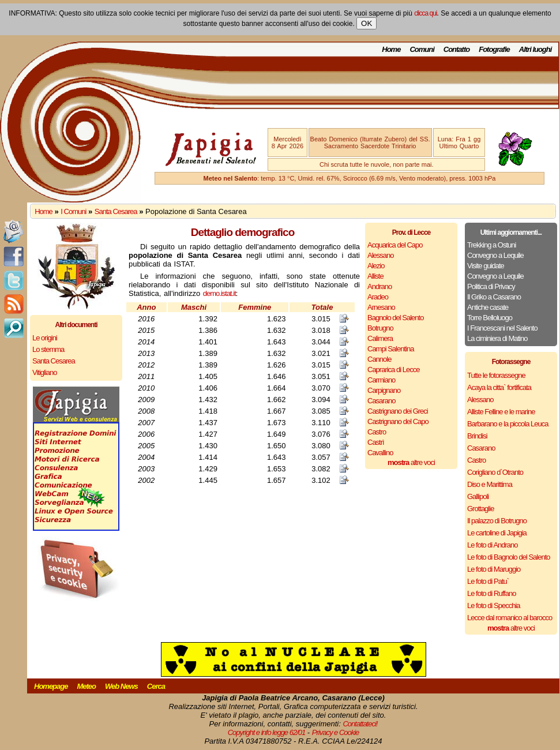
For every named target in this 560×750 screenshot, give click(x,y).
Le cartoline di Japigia (497, 533)
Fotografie (494, 49)
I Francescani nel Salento (502, 328)
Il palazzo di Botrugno (497, 521)
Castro (377, 432)
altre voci (411, 462)
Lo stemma (48, 349)
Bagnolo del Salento (395, 318)
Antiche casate (488, 307)
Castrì (376, 442)
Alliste (375, 276)
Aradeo (378, 297)
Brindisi (477, 436)
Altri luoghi (535, 49)
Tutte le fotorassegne (496, 375)
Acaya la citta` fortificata (499, 387)
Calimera (380, 338)
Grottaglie (480, 509)
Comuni (422, 49)
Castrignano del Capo (398, 421)
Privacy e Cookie (336, 732)
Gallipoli (478, 496)
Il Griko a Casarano (494, 297)
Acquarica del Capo (395, 245)
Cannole (379, 359)
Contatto (456, 49)
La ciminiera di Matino (497, 338)
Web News (121, 686)
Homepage (51, 686)
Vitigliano (45, 372)
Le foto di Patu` (488, 581)
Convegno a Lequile (495, 255)
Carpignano (384, 390)
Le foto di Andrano (493, 545)
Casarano (381, 401)
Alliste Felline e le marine (501, 412)
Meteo (86, 686)
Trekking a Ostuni (491, 245)
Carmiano (381, 380)
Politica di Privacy (491, 286)
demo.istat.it (219, 293)
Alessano (380, 255)
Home (391, 49)
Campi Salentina (390, 349)
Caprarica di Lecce (393, 370)
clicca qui (425, 13)
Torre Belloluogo (490, 318)
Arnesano (381, 307)
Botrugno (380, 328)
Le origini (45, 338)
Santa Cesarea (116, 211)
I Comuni (73, 211)
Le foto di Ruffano (491, 593)
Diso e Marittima (490, 484)
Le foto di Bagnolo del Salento (508, 557)
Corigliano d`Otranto (495, 472)
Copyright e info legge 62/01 (267, 732)
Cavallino (380, 453)
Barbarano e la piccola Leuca (508, 424)
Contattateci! (360, 724)
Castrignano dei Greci (398, 411)
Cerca (156, 686)
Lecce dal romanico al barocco (510, 618)
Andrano (379, 286)
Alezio (376, 266)
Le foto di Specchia (494, 605)
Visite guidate (486, 266)
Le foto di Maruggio (494, 569)
